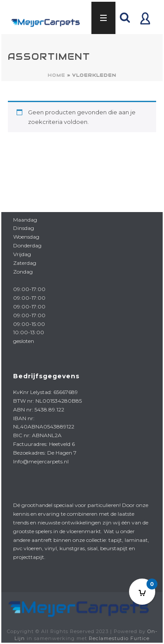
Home (56, 75)
